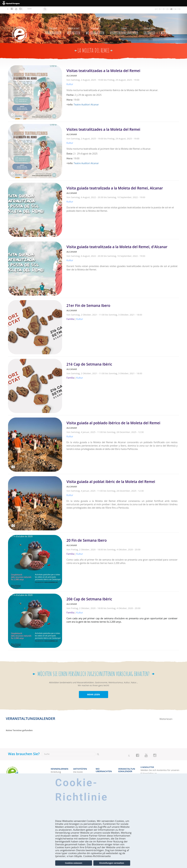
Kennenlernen (53, 23)
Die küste (78, 763)
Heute (121, 765)
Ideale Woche (125, 771)
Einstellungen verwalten (112, 863)
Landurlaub (79, 769)
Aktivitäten (74, 23)
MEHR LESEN (93, 687)
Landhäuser (102, 772)
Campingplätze (103, 766)
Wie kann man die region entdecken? (58, 769)
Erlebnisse (149, 23)
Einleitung (56, 763)
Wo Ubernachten (95, 23)
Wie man (166, 23)
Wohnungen (102, 769)
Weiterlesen (123, 82)
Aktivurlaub (79, 772)
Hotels (99, 763)
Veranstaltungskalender (124, 23)
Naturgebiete (80, 766)
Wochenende (125, 768)
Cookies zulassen (73, 863)
